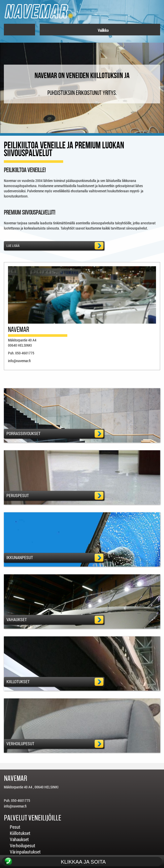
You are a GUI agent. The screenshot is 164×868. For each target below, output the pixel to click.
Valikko (101, 30)
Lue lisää (54, 246)
